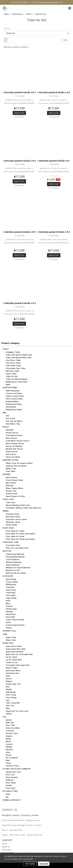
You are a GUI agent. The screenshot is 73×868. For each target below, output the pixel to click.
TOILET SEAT (8, 499)
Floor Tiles (10, 725)
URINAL (6, 511)
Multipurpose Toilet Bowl (16, 382)
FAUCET (6, 427)
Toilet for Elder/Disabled (17, 379)
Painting (9, 750)
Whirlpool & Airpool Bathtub (18, 568)
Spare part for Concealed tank (19, 654)
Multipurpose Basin (14, 410)
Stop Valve (10, 471)
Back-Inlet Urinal (13, 517)
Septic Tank (11, 637)
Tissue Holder (12, 582)
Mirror (8, 603)
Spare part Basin (13, 671)
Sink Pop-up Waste (14, 421)
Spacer (9, 720)
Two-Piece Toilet (13, 363)
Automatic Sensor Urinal (16, 519)
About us (6, 847)
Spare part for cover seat (17, 711)
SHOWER (6, 474)
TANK (5, 634)
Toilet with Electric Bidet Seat (19, 355)
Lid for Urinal (11, 657)
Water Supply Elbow (14, 488)
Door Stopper (12, 777)
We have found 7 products (16, 47)
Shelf (8, 601)
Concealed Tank (13, 545)
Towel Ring (10, 593)
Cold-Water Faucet (14, 435)
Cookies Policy (28, 859)
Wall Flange (11, 692)
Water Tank (11, 640)
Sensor (9, 679)
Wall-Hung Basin (13, 391)
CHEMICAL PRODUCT (12, 800)
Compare (20, 117)
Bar (7, 797)
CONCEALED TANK (11, 542)
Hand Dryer (11, 614)
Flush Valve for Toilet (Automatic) (20, 534)
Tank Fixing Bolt (13, 703)
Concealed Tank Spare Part (18, 665)
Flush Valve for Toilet (15, 531)
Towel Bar (10, 587)
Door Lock (10, 775)
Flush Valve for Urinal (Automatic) (20, 539)
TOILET (6, 349)
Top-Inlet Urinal (12, 514)
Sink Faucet (11, 454)
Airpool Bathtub (13, 565)
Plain (8, 760)
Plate (8, 676)
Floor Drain (10, 617)
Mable (8, 739)
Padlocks (10, 780)
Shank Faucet (12, 452)
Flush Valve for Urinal (15, 536)
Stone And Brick (13, 728)
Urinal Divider (12, 525)
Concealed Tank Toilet (16, 368)
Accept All (44, 864)
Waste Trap (11, 469)
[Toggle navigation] (70, 8)
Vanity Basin (11, 407)
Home (5, 844)
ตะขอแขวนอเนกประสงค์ (15, 625)
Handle (9, 689)
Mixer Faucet (11, 438)
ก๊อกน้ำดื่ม (10, 430)
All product (7, 850)
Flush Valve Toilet (13, 366)
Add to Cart (19, 113)
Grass (8, 752)
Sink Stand (10, 418)
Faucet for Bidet (13, 457)
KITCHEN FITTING (10, 791)
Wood (8, 741)
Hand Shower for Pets (15, 496)
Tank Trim (10, 706)
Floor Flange (11, 698)
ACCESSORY (8, 576)
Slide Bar (10, 486)
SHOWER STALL (9, 631)
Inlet (8, 687)
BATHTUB (7, 551)
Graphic (9, 736)
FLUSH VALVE (8, 528)
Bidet (8, 385)
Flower (9, 755)
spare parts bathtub (15, 652)
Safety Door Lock (13, 772)
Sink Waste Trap (13, 424)
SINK (4, 413)
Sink (8, 416)
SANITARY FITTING (10, 460)
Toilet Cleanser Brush (15, 620)
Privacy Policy (12, 859)
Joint (8, 700)
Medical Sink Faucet (14, 449)
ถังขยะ (8, 622)
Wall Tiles (10, 723)
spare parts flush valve (16, 649)
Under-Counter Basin (15, 396)
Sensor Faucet (12, 433)
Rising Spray (11, 579)
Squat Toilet (11, 374)
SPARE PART (8, 643)
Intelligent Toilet (13, 352)
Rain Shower (11, 483)
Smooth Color (12, 733)
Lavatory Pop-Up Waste (16, 466)
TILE (4, 717)
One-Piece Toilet (13, 360)
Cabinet (9, 606)
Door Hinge (11, 783)
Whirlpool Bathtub (14, 562)
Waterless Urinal (13, 522)
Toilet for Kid (12, 376)
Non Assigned (12, 758)
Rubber (9, 681)
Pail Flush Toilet (12, 371)
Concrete (10, 731)
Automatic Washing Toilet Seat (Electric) (23, 508)
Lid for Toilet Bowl (14, 660)
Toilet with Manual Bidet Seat (19, 358)
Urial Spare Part (13, 673)
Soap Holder (11, 598)
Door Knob (10, 788)
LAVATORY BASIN (10, 388)
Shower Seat (11, 609)
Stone (8, 763)
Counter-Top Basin (14, 393)
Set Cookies (30, 864)
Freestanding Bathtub (15, 557)
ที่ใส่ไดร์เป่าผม (11, 585)
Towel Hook (11, 590)
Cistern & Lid (11, 662)
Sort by (8, 28)
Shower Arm (11, 491)
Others (9, 628)
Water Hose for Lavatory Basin (19, 463)
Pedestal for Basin (14, 404)
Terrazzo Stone (12, 766)
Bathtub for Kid (13, 570)
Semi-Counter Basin (14, 399)
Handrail (9, 612)
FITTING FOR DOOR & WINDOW (17, 769)
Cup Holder (11, 595)
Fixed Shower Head (14, 480)
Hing (8, 708)
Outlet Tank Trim (13, 684)
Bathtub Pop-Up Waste (16, 573)
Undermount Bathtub (15, 554)
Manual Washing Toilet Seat (18, 505)
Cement (9, 744)
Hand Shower (12, 477)
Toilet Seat (11, 502)
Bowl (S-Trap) (12, 668)
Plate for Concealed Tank (17, 548)
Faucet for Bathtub (14, 446)
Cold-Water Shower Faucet (18, 441)
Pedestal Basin (12, 401)
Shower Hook (12, 494)
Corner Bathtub (13, 560)
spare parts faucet (14, 646)
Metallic (9, 747)
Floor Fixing (11, 695)
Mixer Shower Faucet (15, 444)
